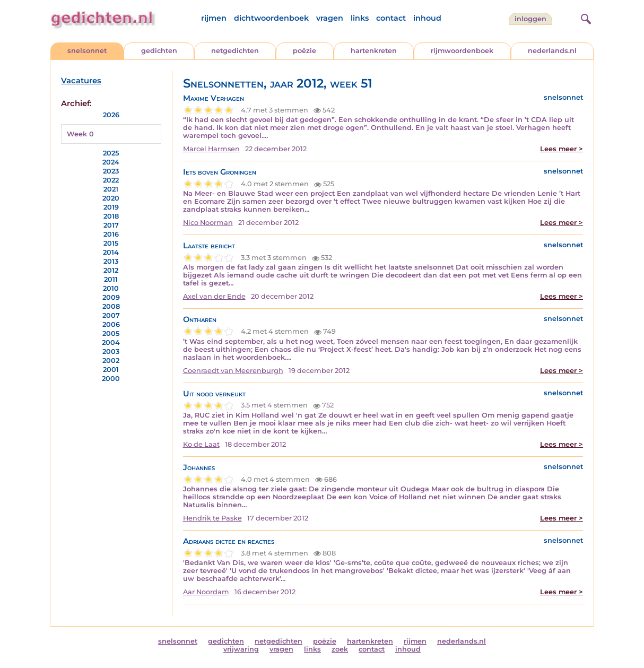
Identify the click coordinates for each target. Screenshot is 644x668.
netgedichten (235, 51)
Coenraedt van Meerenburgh (233, 371)
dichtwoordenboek (271, 18)
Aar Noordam (206, 592)
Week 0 (80, 134)
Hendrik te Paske (212, 518)
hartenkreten (374, 51)
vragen (330, 18)
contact (391, 18)
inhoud (427, 18)
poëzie (304, 51)
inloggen (530, 19)
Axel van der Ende (214, 296)
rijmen (214, 18)
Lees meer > (562, 149)
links (360, 18)
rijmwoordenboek (462, 51)
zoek (340, 649)
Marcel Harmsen (211, 149)
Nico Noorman (208, 223)
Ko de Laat (201, 444)
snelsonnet (87, 51)
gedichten (159, 51)
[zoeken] (585, 18)
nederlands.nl (552, 51)
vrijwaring (241, 649)
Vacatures (81, 81)
